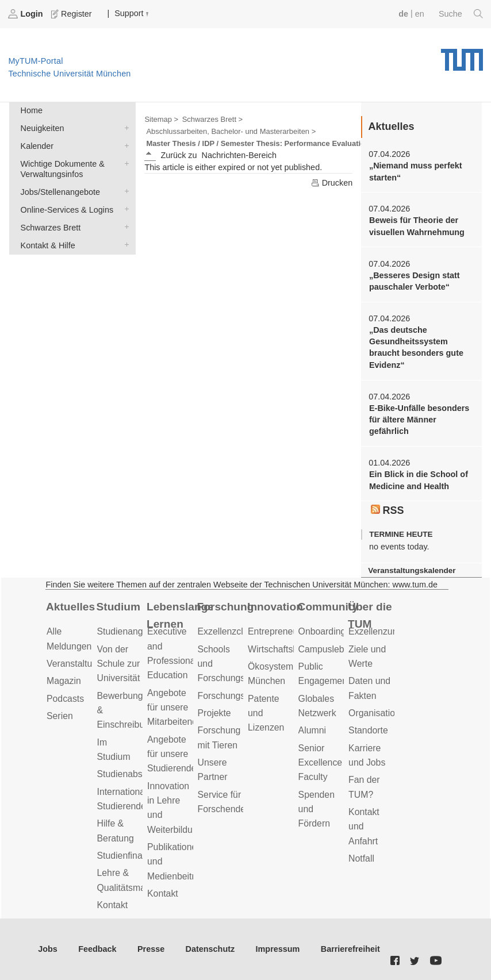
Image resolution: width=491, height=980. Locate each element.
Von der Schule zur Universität (119, 664)
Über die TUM (370, 616)
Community (328, 607)
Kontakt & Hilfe (124, 245)
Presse (151, 949)
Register (72, 14)
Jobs (48, 949)
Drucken (332, 183)
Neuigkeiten (124, 127)
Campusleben (327, 649)
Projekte (214, 713)
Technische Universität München (462, 56)
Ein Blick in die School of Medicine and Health (419, 480)
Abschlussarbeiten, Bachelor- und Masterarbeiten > (231, 131)
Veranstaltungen (79, 664)
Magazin (64, 681)
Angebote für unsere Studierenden (174, 754)
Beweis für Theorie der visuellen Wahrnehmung (417, 226)
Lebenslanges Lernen (179, 616)
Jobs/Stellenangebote (124, 191)
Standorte (368, 730)
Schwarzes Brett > (212, 119)
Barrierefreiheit (350, 949)
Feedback (97, 949)
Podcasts (65, 699)
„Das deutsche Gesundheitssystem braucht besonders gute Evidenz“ (416, 347)
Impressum (278, 949)
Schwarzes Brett (124, 227)
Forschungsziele (231, 696)
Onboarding (322, 631)
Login (26, 14)
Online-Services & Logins (124, 209)
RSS (388, 510)
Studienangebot (129, 631)
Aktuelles (70, 607)
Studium (119, 607)
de (403, 14)
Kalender (124, 145)
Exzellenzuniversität (389, 631)
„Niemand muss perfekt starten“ (416, 171)
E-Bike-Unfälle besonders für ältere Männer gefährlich (419, 420)
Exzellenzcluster (231, 631)
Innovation (275, 607)
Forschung (226, 607)
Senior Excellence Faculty (321, 763)
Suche (461, 14)
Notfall (361, 858)
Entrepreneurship (283, 631)
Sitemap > (161, 119)
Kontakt (113, 905)
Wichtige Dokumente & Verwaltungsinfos (124, 163)
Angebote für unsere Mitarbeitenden (177, 708)
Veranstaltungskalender (412, 570)
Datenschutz (210, 949)
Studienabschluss (133, 774)
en (420, 14)
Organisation (374, 713)
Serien (60, 716)
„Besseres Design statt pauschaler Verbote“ (415, 281)
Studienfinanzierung (137, 856)
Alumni (312, 730)
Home (32, 110)
